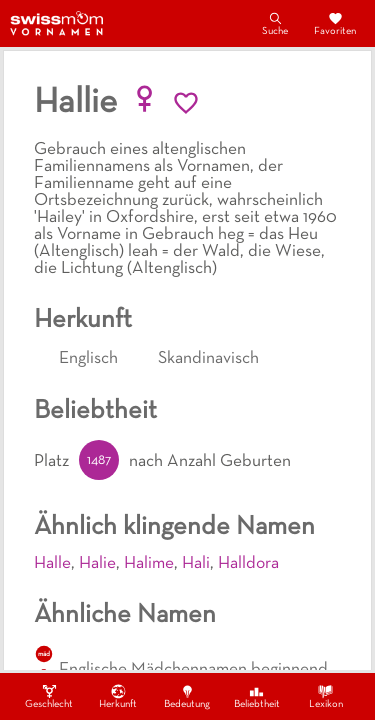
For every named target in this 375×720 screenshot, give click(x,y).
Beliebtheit (257, 696)
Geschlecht (49, 696)
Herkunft (118, 696)
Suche (275, 23)
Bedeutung (187, 696)
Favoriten (335, 23)
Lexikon (326, 696)
